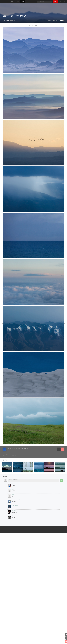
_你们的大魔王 (15, 505)
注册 (61, 2)
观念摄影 (8, 454)
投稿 (56, 2)
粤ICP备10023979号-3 (39, 528)
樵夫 (13, 489)
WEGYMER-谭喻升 (16, 500)
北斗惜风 (14, 516)
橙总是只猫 (14, 495)
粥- (13, 484)
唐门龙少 (14, 511)
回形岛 (9, 448)
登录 (64, 2)
